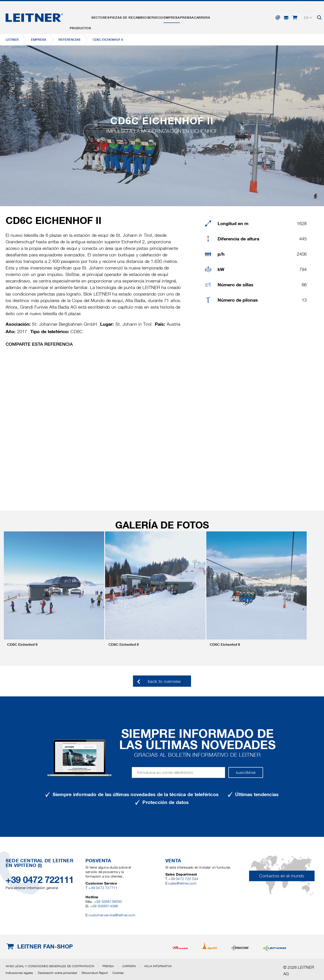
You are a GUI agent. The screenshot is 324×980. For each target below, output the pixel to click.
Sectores (109, 16)
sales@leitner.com (182, 883)
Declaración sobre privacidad (57, 973)
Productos (83, 16)
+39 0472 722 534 (183, 879)
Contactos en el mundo (282, 876)
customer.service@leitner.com (112, 915)
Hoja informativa (158, 966)
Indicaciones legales (19, 973)
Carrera (238, 16)
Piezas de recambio (142, 16)
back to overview (164, 681)
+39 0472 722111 (40, 880)
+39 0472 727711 (103, 888)
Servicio (175, 16)
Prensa (217, 16)
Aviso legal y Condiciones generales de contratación (50, 966)
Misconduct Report (95, 973)
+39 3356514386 (104, 906)
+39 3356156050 (108, 902)
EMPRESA (197, 16)
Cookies (118, 973)
